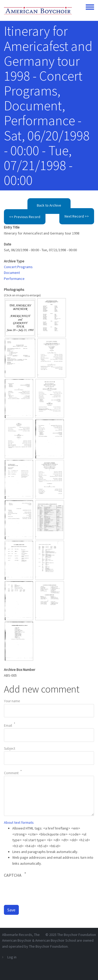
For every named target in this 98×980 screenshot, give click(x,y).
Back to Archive (49, 205)
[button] (20, 317)
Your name (12, 701)
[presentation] (44, 891)
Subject (10, 748)
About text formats (19, 822)
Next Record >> (77, 216)
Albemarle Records (17, 935)
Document (12, 273)
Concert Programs (18, 267)
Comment (11, 773)
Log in (12, 957)
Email (8, 725)
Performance (14, 279)
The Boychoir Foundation (77, 935)
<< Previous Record (25, 217)
